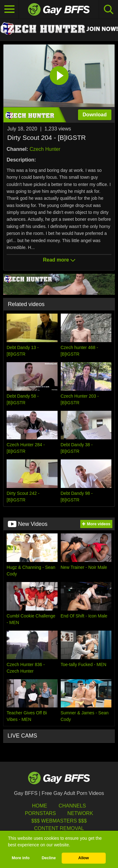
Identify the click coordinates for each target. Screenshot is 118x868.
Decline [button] (49, 858)
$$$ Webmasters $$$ (59, 821)
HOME (40, 806)
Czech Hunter (45, 149)
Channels (72, 806)
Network (80, 813)
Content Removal (59, 828)
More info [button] (21, 858)
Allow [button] (84, 858)
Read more (59, 260)
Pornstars (40, 813)
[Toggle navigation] (9, 9)
